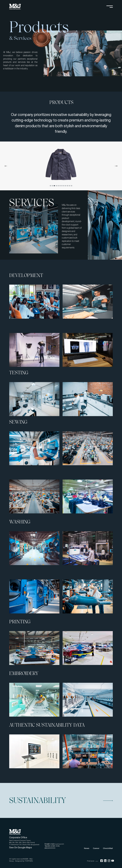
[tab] (50, 186)
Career (96, 848)
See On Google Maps (21, 847)
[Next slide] (116, 166)
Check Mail (108, 848)
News (87, 848)
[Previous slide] (6, 166)
